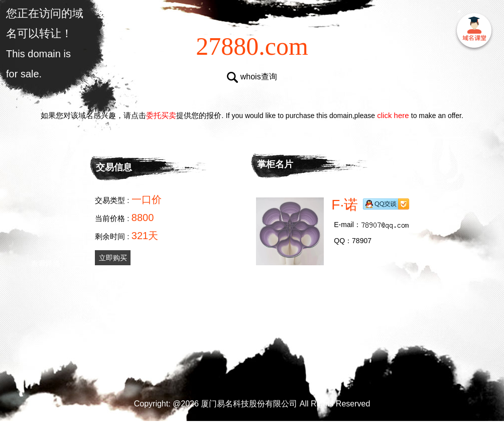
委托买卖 (161, 115)
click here (393, 115)
